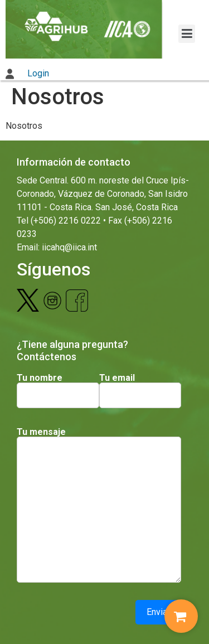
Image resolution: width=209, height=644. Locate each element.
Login (27, 73)
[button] (187, 34)
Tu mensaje (41, 432)
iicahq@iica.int (69, 247)
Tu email (117, 378)
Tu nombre (40, 378)
